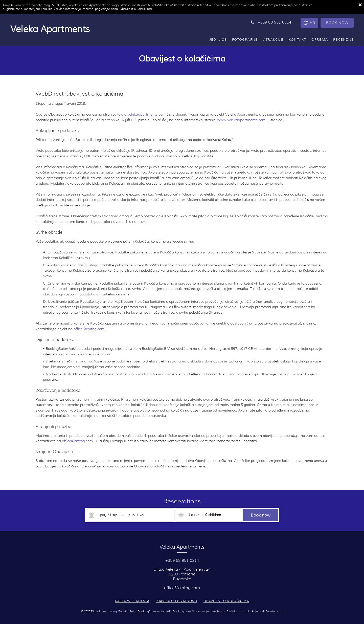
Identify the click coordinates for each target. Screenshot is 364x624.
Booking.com (182, 611)
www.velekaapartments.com (141, 114)
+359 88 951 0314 (182, 560)
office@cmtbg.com (89, 329)
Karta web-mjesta (132, 601)
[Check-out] (136, 515)
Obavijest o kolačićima (136, 9)
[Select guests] (199, 515)
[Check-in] (105, 515)
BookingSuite (127, 611)
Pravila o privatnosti (176, 601)
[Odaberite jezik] (309, 23)
